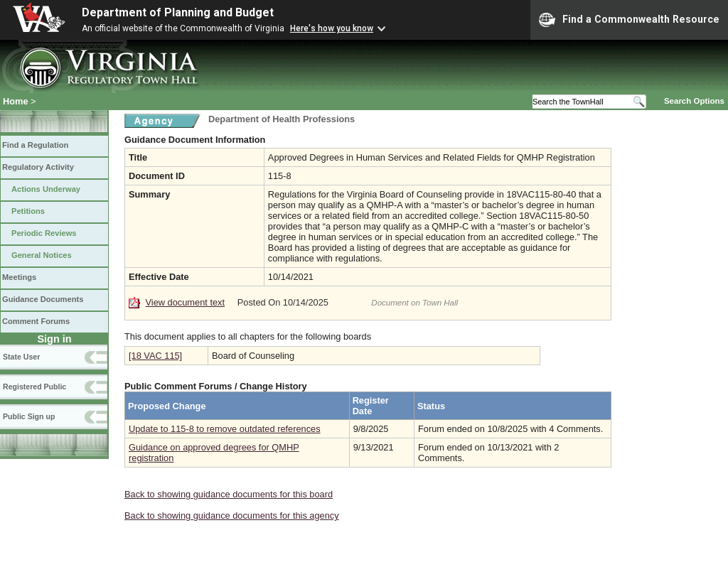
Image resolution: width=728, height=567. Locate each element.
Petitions (28, 211)
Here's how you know (332, 28)
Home (16, 101)
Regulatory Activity (38, 167)
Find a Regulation (35, 145)
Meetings (19, 277)
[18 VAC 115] (155, 356)
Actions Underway (46, 189)
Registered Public (34, 387)
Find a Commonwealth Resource (629, 20)
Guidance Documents (43, 299)
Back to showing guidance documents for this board (229, 494)
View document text (185, 302)
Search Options (694, 101)
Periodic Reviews (44, 233)
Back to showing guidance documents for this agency (232, 515)
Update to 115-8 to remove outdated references (225, 429)
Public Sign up (29, 416)
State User (21, 357)
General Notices (42, 255)
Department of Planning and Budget (178, 12)
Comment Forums (36, 321)
